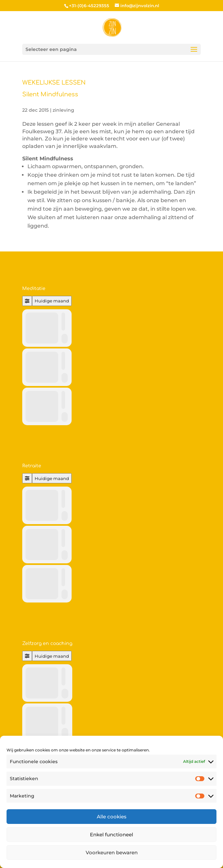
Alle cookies (112, 817)
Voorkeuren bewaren (112, 852)
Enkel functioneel (111, 835)
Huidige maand (52, 301)
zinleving (63, 110)
